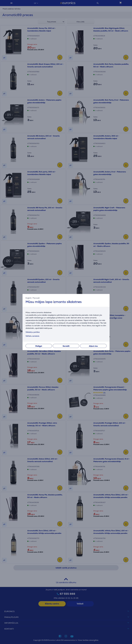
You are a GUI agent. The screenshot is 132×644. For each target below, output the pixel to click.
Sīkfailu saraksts (32, 336)
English (28, 298)
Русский (36, 298)
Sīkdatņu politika (33, 332)
